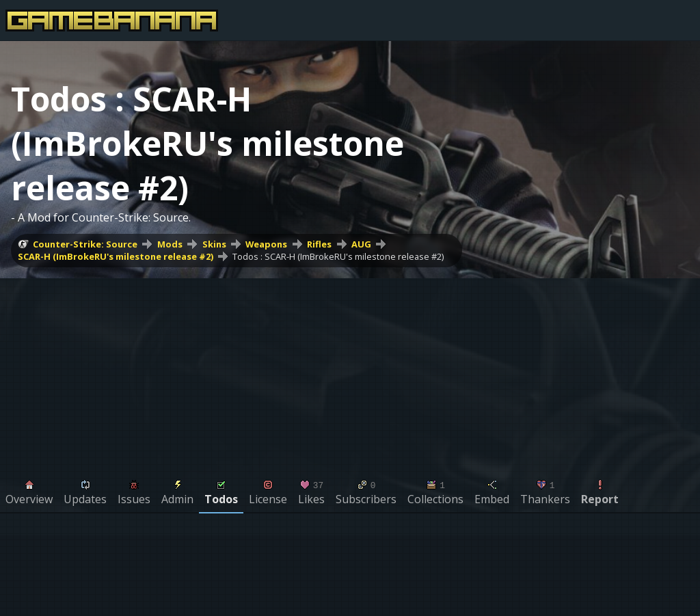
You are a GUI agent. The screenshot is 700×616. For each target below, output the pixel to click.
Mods (170, 244)
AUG (361, 244)
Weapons (266, 244)
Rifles (319, 244)
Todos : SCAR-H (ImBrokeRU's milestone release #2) (338, 256)
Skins (214, 244)
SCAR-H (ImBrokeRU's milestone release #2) (116, 256)
